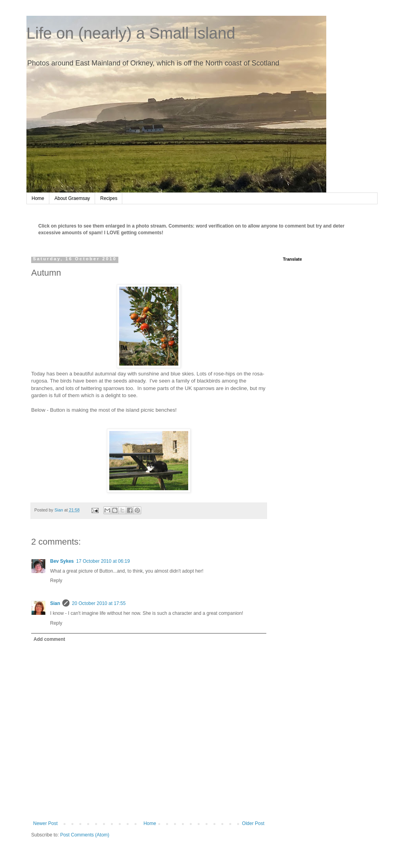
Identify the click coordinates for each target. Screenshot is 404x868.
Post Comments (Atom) (85, 835)
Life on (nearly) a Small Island (131, 33)
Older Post (253, 823)
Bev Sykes (62, 561)
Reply (56, 581)
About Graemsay (72, 198)
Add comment (49, 639)
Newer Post (45, 823)
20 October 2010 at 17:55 (99, 603)
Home (38, 198)
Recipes (109, 198)
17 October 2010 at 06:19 (103, 561)
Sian (55, 603)
